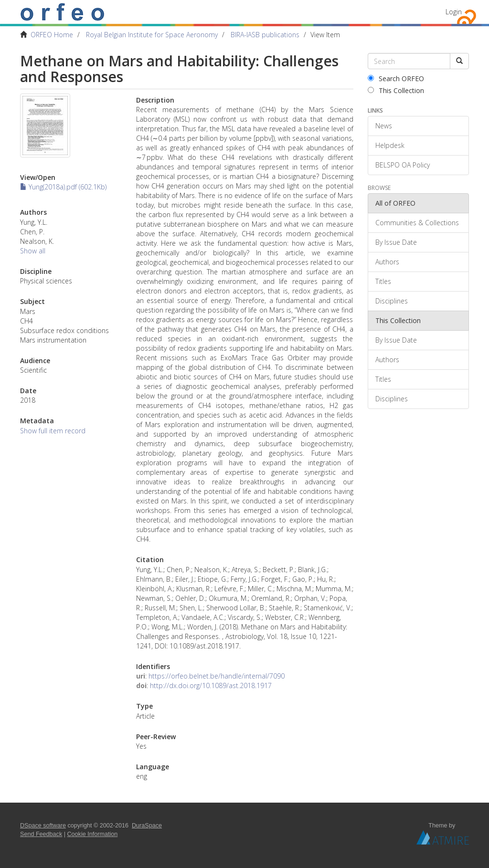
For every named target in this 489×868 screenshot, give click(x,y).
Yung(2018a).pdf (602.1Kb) (63, 187)
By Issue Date (396, 242)
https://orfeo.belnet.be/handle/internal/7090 (217, 676)
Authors (387, 262)
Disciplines (392, 301)
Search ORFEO (396, 78)
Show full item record (53, 431)
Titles (383, 281)
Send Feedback (41, 834)
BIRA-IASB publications (265, 35)
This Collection (396, 90)
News (384, 126)
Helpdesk (390, 145)
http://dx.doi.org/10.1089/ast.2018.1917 (211, 685)
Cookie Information (93, 834)
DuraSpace (147, 826)
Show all (33, 251)
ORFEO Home (52, 35)
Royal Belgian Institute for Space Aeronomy (152, 35)
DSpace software (43, 826)
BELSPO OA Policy (403, 165)
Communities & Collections (417, 223)
